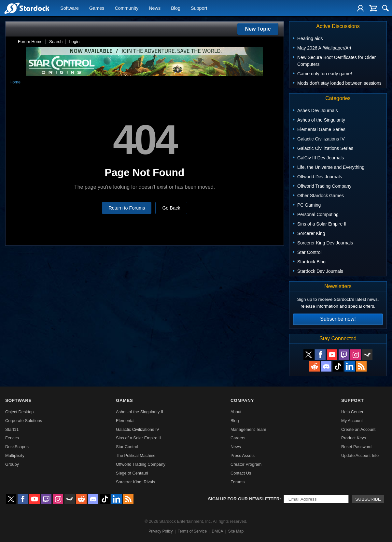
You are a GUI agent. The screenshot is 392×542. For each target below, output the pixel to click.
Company (242, 400)
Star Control (127, 447)
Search (56, 42)
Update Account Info (360, 455)
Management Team (248, 429)
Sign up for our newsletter (244, 499)
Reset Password (356, 447)
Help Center (352, 412)
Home (15, 82)
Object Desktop (20, 412)
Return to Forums (127, 208)
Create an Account (358, 429)
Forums (238, 482)
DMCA (217, 531)
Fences (12, 438)
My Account (352, 421)
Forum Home (30, 42)
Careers (238, 438)
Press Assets (243, 455)
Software (70, 8)
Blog (176, 8)
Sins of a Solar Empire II (138, 438)
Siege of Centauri (132, 473)
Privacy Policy (161, 531)
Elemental (125, 421)
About (236, 412)
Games (97, 8)
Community (126, 8)
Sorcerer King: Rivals (135, 482)
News (155, 8)
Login (74, 42)
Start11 (12, 429)
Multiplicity (15, 455)
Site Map (236, 531)
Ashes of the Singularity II (140, 412)
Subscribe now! (338, 319)
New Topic (258, 29)
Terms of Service (192, 531)
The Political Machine (136, 455)
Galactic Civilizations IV (138, 429)
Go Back (171, 208)
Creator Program (246, 464)
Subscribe (368, 499)
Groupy (12, 464)
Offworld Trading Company (141, 464)
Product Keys (354, 438)
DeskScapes (17, 447)
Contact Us (241, 473)
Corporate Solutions (24, 421)
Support (199, 8)
